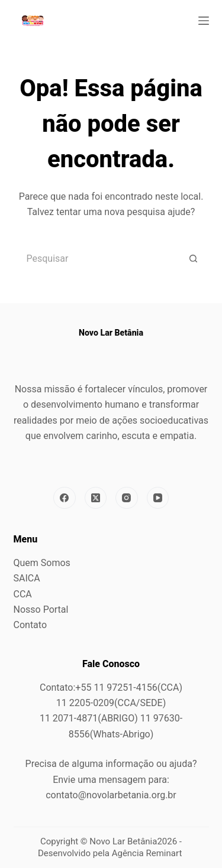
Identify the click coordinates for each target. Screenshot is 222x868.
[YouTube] (158, 498)
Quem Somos (42, 563)
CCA (23, 594)
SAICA (27, 578)
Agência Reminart (148, 853)
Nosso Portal (41, 609)
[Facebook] (65, 498)
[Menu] (204, 21)
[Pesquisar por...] (96, 259)
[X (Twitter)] (96, 498)
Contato (30, 625)
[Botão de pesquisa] (194, 259)
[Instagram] (127, 498)
